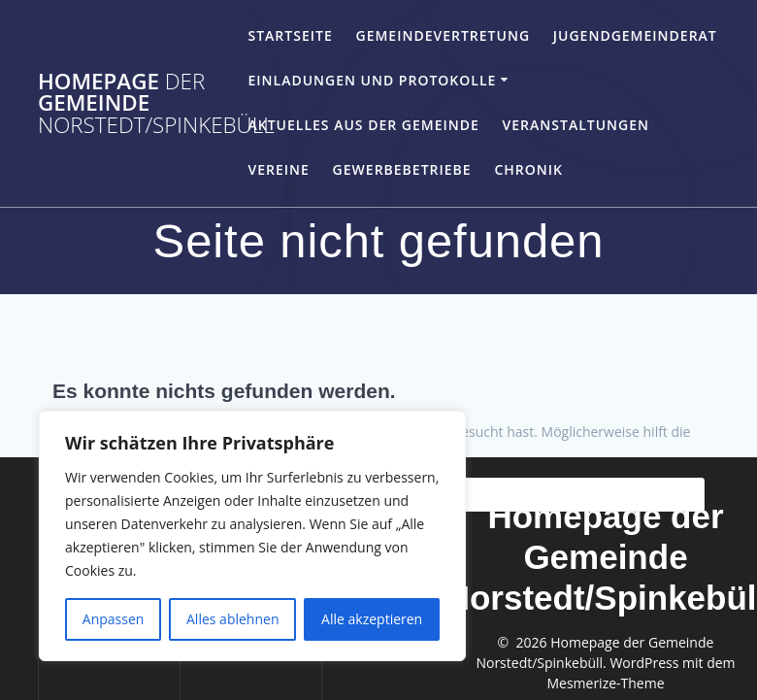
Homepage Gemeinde (156, 103)
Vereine (278, 169)
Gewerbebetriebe (402, 169)
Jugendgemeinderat (635, 35)
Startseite (290, 35)
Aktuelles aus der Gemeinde (363, 125)
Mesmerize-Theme (605, 683)
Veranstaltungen (576, 125)
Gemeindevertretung (443, 35)
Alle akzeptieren (372, 619)
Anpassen (114, 619)
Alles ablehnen (232, 619)
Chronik (528, 169)
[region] (252, 536)
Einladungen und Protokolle (372, 80)
